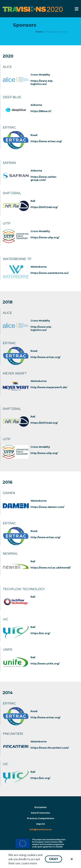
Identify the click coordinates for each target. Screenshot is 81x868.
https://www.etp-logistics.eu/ (42, 82)
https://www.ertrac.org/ (46, 141)
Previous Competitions (41, 818)
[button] (54, 859)
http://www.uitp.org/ (44, 453)
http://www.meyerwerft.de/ (49, 387)
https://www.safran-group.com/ (44, 178)
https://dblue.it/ (41, 111)
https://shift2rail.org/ (44, 207)
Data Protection (41, 813)
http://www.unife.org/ (45, 664)
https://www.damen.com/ (47, 507)
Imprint (41, 824)
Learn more (29, 863)
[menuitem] (39, 32)
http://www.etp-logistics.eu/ (41, 328)
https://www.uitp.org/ (45, 237)
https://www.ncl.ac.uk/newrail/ (51, 568)
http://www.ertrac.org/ (45, 357)
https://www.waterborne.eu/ (50, 273)
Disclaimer (41, 807)
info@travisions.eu (40, 829)
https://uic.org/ (40, 633)
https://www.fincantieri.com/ (50, 748)
